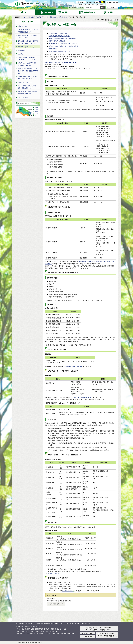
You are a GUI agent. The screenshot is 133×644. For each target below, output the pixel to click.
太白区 (36, 113)
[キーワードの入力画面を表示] (70, 7)
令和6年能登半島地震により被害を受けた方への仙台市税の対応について (28, 71)
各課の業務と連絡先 (88, 633)
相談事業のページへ (53, 573)
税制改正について (23, 26)
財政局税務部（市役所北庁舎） (58, 33)
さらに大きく (101, 5)
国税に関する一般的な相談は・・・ (59, 51)
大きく (94, 5)
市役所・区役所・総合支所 (57, 41)
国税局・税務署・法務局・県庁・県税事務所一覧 (63, 46)
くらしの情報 (31, 17)
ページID (80, 7)
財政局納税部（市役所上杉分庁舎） (59, 36)
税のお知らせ (63, 17)
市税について (54, 17)
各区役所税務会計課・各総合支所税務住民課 (62, 38)
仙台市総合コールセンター (94, 628)
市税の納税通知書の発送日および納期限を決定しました (28, 31)
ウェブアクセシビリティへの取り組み (77, 624)
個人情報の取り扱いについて (55, 624)
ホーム (23, 17)
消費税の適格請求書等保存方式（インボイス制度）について (27, 58)
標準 (97, 2)
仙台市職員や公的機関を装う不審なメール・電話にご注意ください (28, 42)
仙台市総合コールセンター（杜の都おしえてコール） (62, 62)
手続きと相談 (40, 17)
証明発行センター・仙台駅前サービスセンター (63, 44)
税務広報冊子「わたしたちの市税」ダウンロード (27, 36)
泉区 (36, 115)
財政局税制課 (51, 599)
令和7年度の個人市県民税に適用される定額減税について (28, 87)
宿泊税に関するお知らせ (25, 82)
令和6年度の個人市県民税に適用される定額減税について (28, 78)
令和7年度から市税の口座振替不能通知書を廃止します (28, 92)
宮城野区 (37, 109)
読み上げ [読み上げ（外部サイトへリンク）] (82, 2)
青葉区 (36, 107)
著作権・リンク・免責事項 (37, 624)
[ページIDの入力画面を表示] (78, 7)
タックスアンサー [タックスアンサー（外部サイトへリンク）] (68, 591)
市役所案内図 (88, 637)
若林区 (36, 111)
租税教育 (20, 54)
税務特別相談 (53, 49)
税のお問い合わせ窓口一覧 (26, 47)
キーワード (73, 7)
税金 (47, 17)
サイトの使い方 (22, 624)
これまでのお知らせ (24, 97)
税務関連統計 (22, 50)
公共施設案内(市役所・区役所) (74, 366)
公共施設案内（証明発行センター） (82, 397)
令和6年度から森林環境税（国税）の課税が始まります (27, 64)
